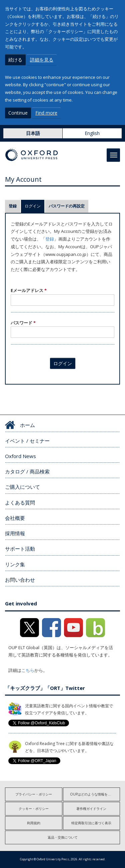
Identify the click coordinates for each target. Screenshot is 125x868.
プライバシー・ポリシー (34, 794)
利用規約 (34, 823)
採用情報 (15, 533)
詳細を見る (42, 60)
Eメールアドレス (29, 290)
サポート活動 (20, 549)
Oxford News (20, 456)
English (92, 133)
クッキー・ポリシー (34, 809)
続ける (15, 60)
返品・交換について (63, 837)
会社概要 (15, 518)
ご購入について (22, 487)
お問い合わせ (20, 580)
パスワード (23, 323)
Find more (46, 113)
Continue (18, 113)
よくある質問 (20, 502)
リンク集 (15, 564)
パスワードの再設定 (67, 206)
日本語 (33, 133)
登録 (13, 206)
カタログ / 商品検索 (27, 471)
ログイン (34, 206)
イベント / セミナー (27, 441)
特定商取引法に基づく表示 (91, 823)
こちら (28, 670)
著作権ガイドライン (91, 809)
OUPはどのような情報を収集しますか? (95, 794)
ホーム (27, 425)
